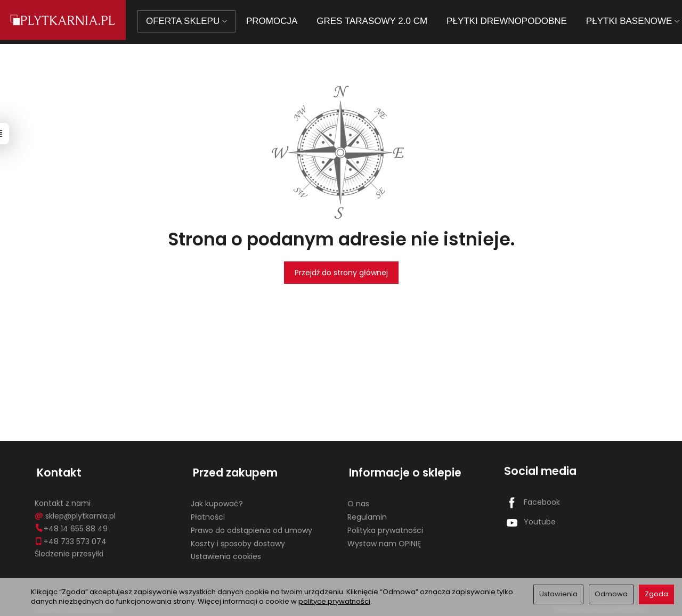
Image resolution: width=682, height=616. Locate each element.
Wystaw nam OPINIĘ (384, 539)
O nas (358, 499)
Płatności (208, 513)
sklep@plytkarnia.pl (75, 512)
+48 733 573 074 (71, 537)
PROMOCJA (278, 21)
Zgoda (656, 594)
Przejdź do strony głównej (341, 273)
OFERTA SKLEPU (192, 21)
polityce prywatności (334, 601)
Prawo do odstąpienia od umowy (251, 526)
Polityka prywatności (385, 526)
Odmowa (611, 594)
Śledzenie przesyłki (69, 549)
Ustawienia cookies (226, 552)
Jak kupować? (217, 499)
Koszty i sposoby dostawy (238, 539)
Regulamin (367, 513)
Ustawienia (558, 594)
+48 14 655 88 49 (71, 524)
